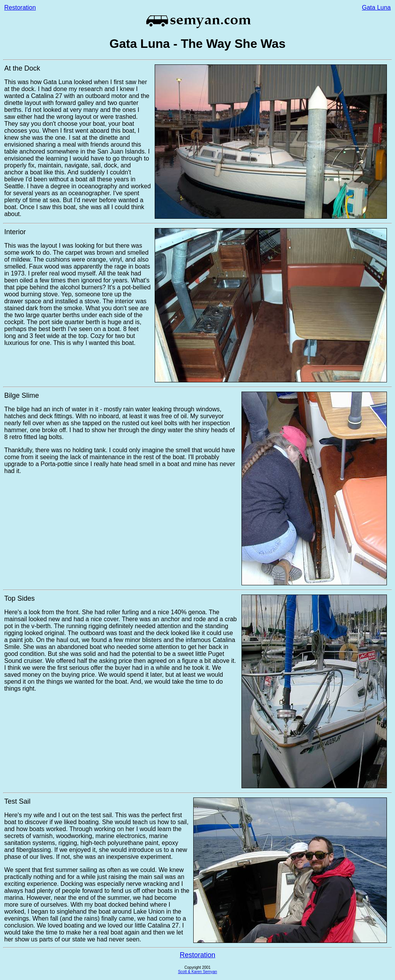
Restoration (20, 8)
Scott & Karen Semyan (197, 972)
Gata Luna (376, 8)
